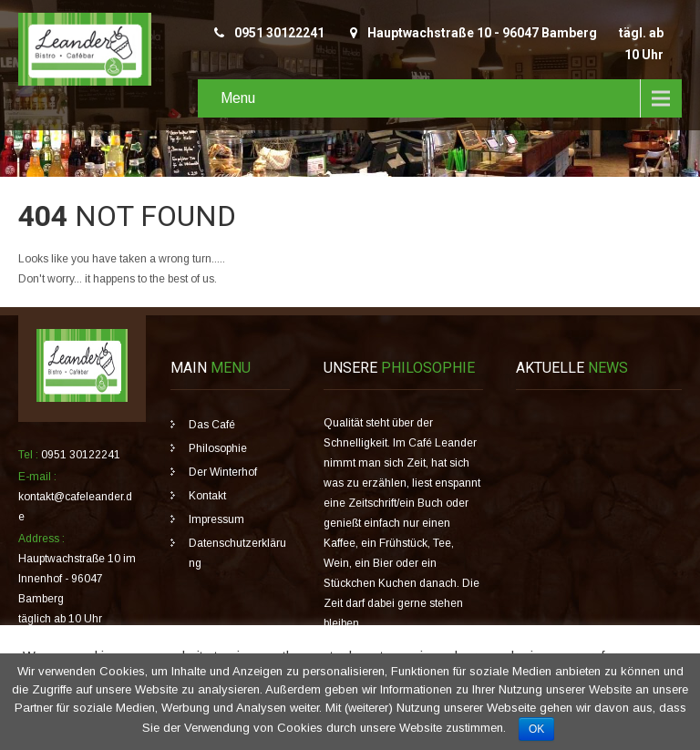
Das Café (212, 425)
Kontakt (207, 496)
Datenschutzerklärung (237, 553)
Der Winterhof (223, 472)
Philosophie (218, 448)
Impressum (216, 519)
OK (536, 729)
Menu (238, 98)
